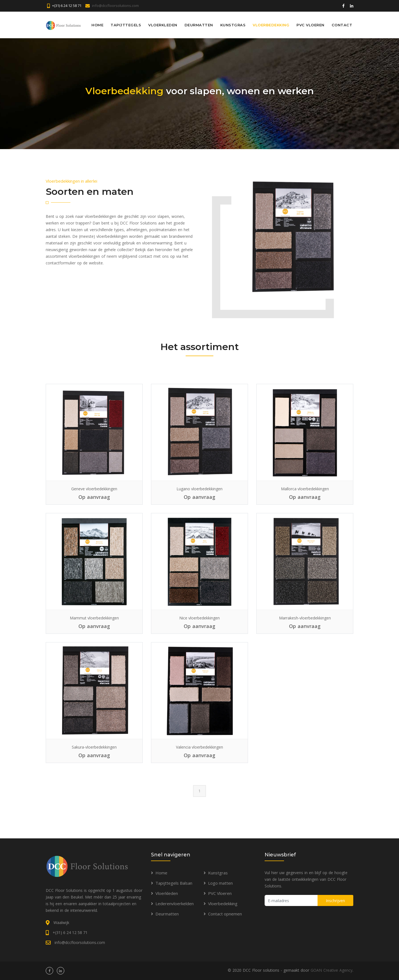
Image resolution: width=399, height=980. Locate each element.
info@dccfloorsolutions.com (115, 6)
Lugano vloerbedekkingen (199, 489)
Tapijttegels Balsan (174, 883)
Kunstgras (233, 25)
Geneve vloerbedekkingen (94, 489)
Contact (342, 25)
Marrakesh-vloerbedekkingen (305, 618)
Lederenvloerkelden (175, 904)
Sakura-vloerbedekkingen (94, 747)
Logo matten (220, 883)
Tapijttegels (126, 25)
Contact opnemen (225, 914)
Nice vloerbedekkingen (199, 618)
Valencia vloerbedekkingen (199, 747)
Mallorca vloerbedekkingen (305, 489)
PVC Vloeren (310, 25)
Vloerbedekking (271, 25)
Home (97, 25)
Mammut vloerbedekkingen (94, 618)
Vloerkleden (163, 25)
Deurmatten (199, 25)
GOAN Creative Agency (332, 970)
